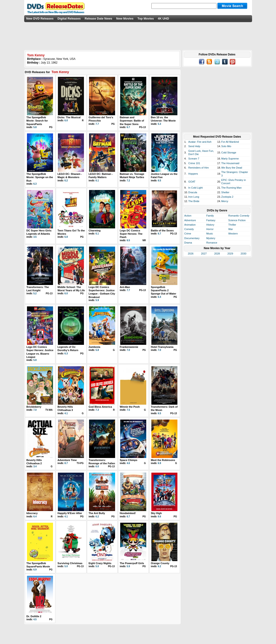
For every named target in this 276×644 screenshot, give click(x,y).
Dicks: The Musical (69, 117)
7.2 (128, 181)
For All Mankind (230, 142)
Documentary (192, 238)
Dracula (193, 192)
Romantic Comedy (239, 216)
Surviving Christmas (70, 563)
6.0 (66, 120)
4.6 (128, 463)
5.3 (160, 124)
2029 (230, 254)
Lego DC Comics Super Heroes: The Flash (131, 234)
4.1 (66, 413)
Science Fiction (237, 220)
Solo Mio (226, 146)
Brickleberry (34, 407)
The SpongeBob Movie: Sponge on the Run (40, 177)
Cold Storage (229, 153)
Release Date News (98, 19)
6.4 (160, 297)
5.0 (66, 566)
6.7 (128, 127)
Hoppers (193, 174)
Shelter (225, 192)
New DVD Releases (40, 19)
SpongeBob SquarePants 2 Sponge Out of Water (164, 290)
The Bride (194, 201)
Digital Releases (69, 19)
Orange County (160, 563)
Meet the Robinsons (163, 460)
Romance (212, 243)
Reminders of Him (199, 168)
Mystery (211, 238)
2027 (204, 254)
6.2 (66, 181)
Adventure (190, 220)
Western (233, 234)
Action (188, 216)
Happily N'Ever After (70, 513)
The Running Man (231, 188)
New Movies (125, 19)
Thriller (232, 225)
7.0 (128, 350)
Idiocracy (32, 513)
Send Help (194, 146)
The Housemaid (230, 163)
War (231, 229)
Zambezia (94, 347)
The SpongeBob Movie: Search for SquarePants (37, 121)
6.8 (66, 237)
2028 (217, 254)
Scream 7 (194, 159)
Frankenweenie (129, 347)
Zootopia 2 (227, 197)
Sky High (156, 513)
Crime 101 (194, 163)
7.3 (97, 410)
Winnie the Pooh (130, 407)
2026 (191, 254)
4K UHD (163, 19)
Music (210, 234)
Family (210, 216)
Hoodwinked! (128, 513)
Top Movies (146, 19)
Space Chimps (129, 460)
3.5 (35, 237)
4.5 (35, 619)
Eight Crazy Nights (100, 563)
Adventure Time (67, 460)
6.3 (35, 184)
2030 (243, 254)
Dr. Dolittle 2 (34, 616)
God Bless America (100, 407)
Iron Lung (194, 197)
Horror (210, 229)
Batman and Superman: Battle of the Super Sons (132, 121)
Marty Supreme (230, 159)
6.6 (160, 517)
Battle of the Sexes (162, 230)
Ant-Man (125, 287)
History (210, 225)
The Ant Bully (97, 513)
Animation (190, 225)
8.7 (66, 463)
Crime (188, 234)
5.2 (35, 293)
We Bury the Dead (232, 168)
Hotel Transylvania (162, 347)
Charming (95, 230)
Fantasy (211, 220)
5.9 (97, 300)
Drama (188, 243)
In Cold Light (196, 188)
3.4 (35, 466)
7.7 (97, 124)
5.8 (35, 127)
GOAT (192, 182)
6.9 (160, 463)
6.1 (97, 181)
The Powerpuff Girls (132, 563)
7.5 (128, 410)
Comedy (189, 229)
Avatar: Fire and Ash (200, 142)
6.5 (160, 181)
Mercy (225, 201)
